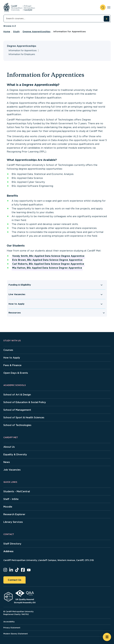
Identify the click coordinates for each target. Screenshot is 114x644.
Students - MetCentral (17, 491)
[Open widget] (107, 637)
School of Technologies (17, 425)
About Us (9, 447)
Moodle (8, 507)
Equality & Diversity (15, 454)
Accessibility (9, 622)
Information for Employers (22, 54)
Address (8, 551)
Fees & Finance (12, 365)
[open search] (103, 7)
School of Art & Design (17, 395)
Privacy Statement (12, 628)
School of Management (17, 410)
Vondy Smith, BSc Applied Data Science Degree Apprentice (48, 256)
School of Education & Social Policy (25, 402)
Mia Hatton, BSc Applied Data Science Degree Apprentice (47, 268)
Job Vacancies (12, 470)
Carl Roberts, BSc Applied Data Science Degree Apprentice (48, 264)
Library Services (13, 522)
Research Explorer (14, 514)
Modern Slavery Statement (16, 634)
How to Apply (16, 304)
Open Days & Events (16, 373)
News (7, 462)
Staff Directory (12, 544)
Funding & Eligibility (20, 285)
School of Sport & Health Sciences (24, 418)
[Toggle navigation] (109, 7)
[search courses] (106, 19)
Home (7, 32)
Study (16, 32)
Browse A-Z (10, 26)
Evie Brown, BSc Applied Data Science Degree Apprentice (47, 260)
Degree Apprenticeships (37, 32)
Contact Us (14, 580)
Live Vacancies (17, 294)
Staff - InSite (11, 499)
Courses (8, 350)
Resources (15, 313)
